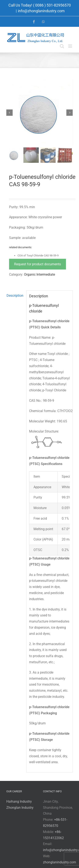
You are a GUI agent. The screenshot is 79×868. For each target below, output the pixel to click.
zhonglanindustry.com (60, 862)
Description (15, 296)
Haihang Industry (19, 801)
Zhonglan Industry (20, 808)
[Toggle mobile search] (62, 46)
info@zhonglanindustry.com (41, 11)
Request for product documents (37, 264)
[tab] (15, 296)
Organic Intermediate (39, 274)
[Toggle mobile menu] (70, 46)
